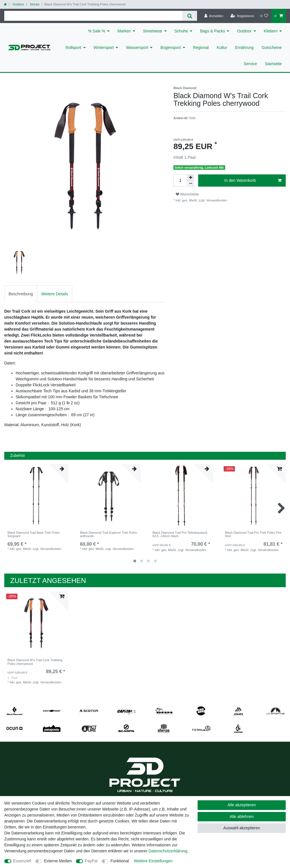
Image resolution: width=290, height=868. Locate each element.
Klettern (271, 31)
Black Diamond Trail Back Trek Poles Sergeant (33, 534)
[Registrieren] (242, 16)
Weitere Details (55, 294)
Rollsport (73, 48)
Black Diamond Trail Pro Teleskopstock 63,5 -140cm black (180, 534)
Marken (124, 31)
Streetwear (153, 31)
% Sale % (97, 31)
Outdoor (18, 4)
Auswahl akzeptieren (242, 828)
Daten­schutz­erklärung (168, 851)
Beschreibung (21, 294)
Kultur (222, 48)
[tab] (21, 294)
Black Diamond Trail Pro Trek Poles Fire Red (253, 534)
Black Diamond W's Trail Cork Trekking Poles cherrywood (35, 662)
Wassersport (137, 48)
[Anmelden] (214, 16)
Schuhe (181, 31)
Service (250, 64)
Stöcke (34, 4)
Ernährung (244, 48)
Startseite (273, 64)
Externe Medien (58, 861)
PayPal (91, 861)
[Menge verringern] (190, 184)
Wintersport (104, 48)
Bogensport (171, 48)
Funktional (120, 861)
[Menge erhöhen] (190, 178)
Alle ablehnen (242, 817)
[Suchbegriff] (93, 16)
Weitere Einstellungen (153, 861)
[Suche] (189, 16)
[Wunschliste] (264, 16)
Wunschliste (187, 194)
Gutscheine (272, 48)
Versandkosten (216, 200)
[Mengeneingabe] (180, 181)
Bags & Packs (213, 31)
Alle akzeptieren (242, 805)
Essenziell (22, 861)
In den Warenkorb (253, 181)
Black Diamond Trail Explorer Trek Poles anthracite (108, 534)
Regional (201, 48)
